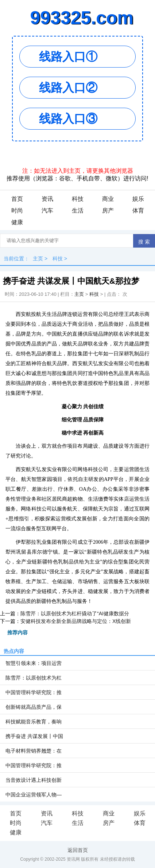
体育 (138, 211)
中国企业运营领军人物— (34, 795)
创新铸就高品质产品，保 (34, 707)
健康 (17, 222)
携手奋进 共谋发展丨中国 (34, 736)
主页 (38, 259)
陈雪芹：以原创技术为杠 (34, 678)
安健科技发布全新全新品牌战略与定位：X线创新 (76, 621)
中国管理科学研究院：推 (34, 692)
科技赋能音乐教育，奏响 (34, 722)
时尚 (17, 211)
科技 (78, 199)
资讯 (47, 199)
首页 (17, 199)
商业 (108, 199)
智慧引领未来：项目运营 (34, 663)
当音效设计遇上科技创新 (34, 780)
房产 (108, 211)
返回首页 (78, 850)
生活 (78, 211)
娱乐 (138, 199)
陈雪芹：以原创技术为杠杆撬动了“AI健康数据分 (75, 613)
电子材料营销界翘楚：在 (34, 751)
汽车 (47, 211)
